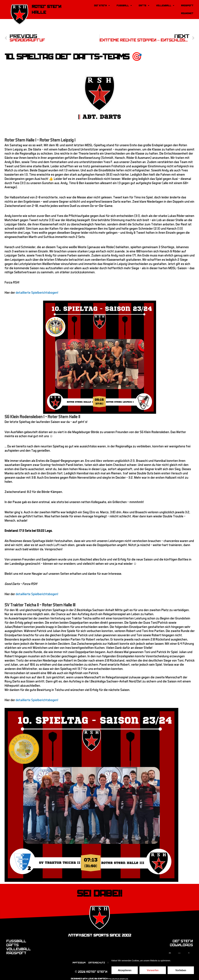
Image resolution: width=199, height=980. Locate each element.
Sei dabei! (99, 889)
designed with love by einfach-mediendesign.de (99, 975)
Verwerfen (153, 970)
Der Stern (102, 6)
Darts (144, 6)
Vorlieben (181, 970)
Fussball (124, 6)
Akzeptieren (125, 970)
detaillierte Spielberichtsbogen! (37, 289)
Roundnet (187, 13)
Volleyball (165, 6)
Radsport (187, 6)
